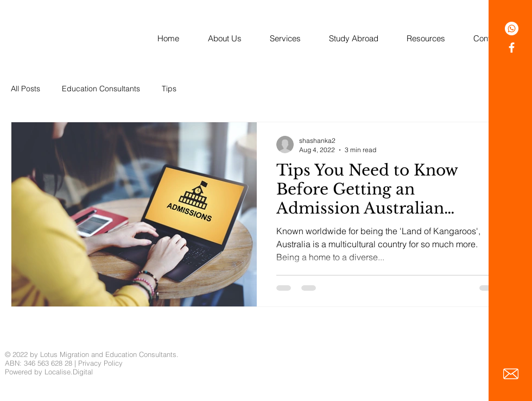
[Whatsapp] (512, 29)
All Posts (26, 89)
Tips (169, 89)
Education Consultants (101, 89)
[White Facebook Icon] (512, 48)
